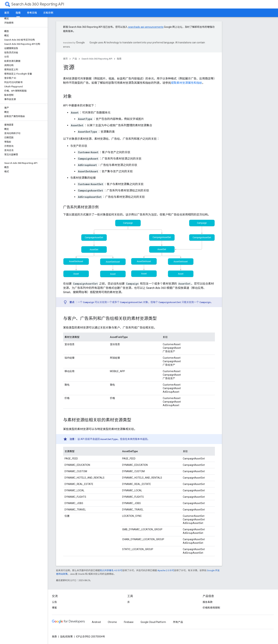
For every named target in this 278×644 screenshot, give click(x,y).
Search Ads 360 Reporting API (38, 4)
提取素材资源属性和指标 (187, 83)
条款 (54, 637)
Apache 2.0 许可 (166, 570)
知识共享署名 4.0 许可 (111, 570)
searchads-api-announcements (146, 27)
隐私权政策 (66, 637)
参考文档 (32, 13)
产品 (75, 59)
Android (96, 622)
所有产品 (178, 622)
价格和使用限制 (211, 608)
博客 (54, 608)
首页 (7, 13)
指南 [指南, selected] (18, 13)
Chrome (112, 622)
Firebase (129, 622)
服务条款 (208, 602)
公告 (54, 602)
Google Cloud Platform (153, 622)
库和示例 (48, 13)
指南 (119, 59)
